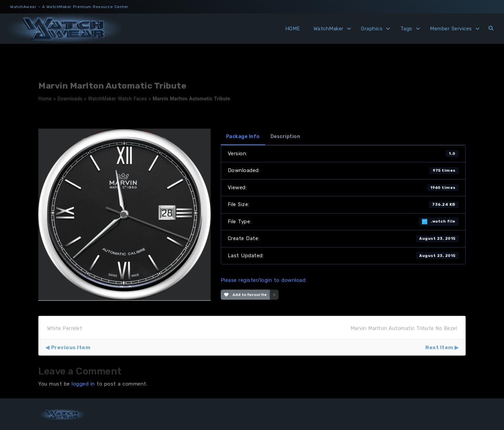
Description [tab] (285, 137)
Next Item (439, 348)
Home (45, 99)
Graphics (372, 29)
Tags (406, 29)
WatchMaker (329, 29)
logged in (83, 384)
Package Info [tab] (243, 137)
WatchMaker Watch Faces (118, 99)
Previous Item (71, 348)
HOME (293, 29)
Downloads (70, 99)
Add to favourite (245, 295)
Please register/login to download (263, 280)
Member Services (451, 29)
